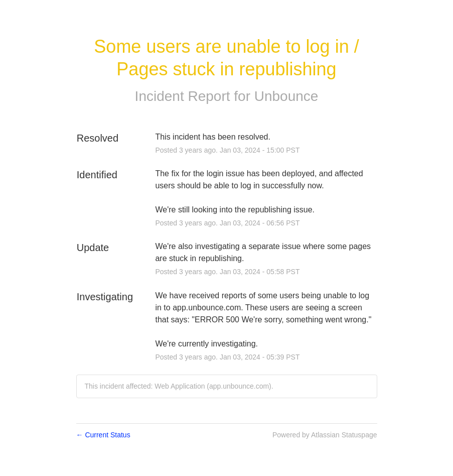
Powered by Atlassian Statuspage (325, 435)
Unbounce (286, 96)
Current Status (103, 435)
